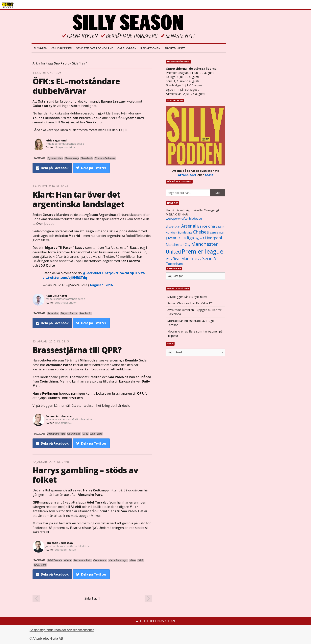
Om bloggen (127, 48)
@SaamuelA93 (64, 423)
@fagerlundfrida (65, 147)
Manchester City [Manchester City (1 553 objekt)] (178, 245)
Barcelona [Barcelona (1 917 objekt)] (206, 226)
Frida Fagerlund (56, 140)
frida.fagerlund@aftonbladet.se (65, 144)
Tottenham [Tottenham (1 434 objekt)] (174, 264)
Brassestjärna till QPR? (77, 350)
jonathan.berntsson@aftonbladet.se (68, 546)
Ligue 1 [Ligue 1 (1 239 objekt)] (200, 238)
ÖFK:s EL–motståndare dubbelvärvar (76, 86)
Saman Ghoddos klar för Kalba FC (190, 303)
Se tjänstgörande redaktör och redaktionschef (62, 630)
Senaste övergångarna (95, 48)
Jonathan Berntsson (59, 543)
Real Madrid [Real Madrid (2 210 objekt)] (184, 259)
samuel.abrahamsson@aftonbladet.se (69, 419)
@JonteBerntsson (65, 550)
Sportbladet (175, 48)
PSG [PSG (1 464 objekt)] (169, 259)
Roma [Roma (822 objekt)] (198, 259)
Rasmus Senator (56, 296)
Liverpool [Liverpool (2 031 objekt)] (214, 238)
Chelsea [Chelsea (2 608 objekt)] (201, 232)
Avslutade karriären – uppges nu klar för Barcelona (194, 312)
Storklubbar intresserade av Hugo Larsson (191, 323)
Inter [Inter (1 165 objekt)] (222, 232)
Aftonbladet (187, 175)
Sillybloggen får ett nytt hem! (187, 297)
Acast (209, 175)
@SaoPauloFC (93, 273)
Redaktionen (150, 48)
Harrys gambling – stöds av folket (85, 475)
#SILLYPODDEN (62, 48)
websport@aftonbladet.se (184, 218)
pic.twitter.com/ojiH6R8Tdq (65, 278)
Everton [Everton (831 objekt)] (214, 233)
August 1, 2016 (101, 285)
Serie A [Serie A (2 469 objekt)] (209, 258)
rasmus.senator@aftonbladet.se (65, 299)
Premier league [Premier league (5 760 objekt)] (203, 251)
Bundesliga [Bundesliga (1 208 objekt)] (185, 232)
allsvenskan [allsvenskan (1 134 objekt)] (173, 227)
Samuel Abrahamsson (60, 416)
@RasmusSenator (66, 303)
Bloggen (40, 48)
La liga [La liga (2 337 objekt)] (188, 238)
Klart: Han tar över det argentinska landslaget (78, 199)
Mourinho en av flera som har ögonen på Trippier (195, 333)
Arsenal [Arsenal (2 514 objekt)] (189, 226)
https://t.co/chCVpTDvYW (125, 273)
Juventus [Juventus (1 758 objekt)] (173, 238)
